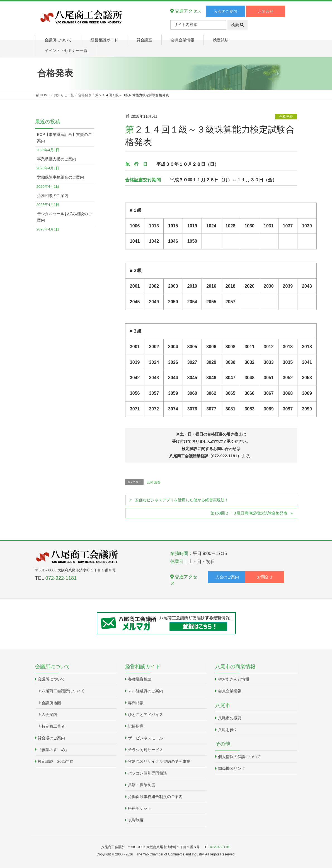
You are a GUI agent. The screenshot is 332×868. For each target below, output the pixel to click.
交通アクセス (186, 11)
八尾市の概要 (230, 718)
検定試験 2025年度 (56, 761)
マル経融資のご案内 (146, 691)
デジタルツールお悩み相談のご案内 (64, 217)
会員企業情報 (230, 691)
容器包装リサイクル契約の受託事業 (159, 761)
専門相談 (136, 703)
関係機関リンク (232, 768)
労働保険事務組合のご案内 (60, 177)
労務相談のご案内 (53, 196)
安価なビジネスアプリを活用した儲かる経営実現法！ (182, 500)
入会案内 (49, 715)
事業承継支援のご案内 (57, 159)
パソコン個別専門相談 (147, 773)
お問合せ (266, 11)
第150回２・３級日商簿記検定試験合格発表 (249, 513)
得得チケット (140, 808)
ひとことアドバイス (146, 715)
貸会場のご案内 (51, 738)
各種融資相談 (140, 679)
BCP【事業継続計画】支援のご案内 (65, 138)
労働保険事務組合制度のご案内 (155, 797)
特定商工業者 (53, 726)
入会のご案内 (226, 11)
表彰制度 (136, 820)
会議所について (51, 679)
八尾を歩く (228, 730)
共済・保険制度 (142, 785)
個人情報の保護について (239, 757)
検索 (238, 25)
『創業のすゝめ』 (53, 750)
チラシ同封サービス (146, 750)
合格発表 (286, 117)
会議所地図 (51, 703)
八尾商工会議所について (63, 691)
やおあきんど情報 (234, 679)
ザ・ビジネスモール (146, 738)
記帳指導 (136, 726)
